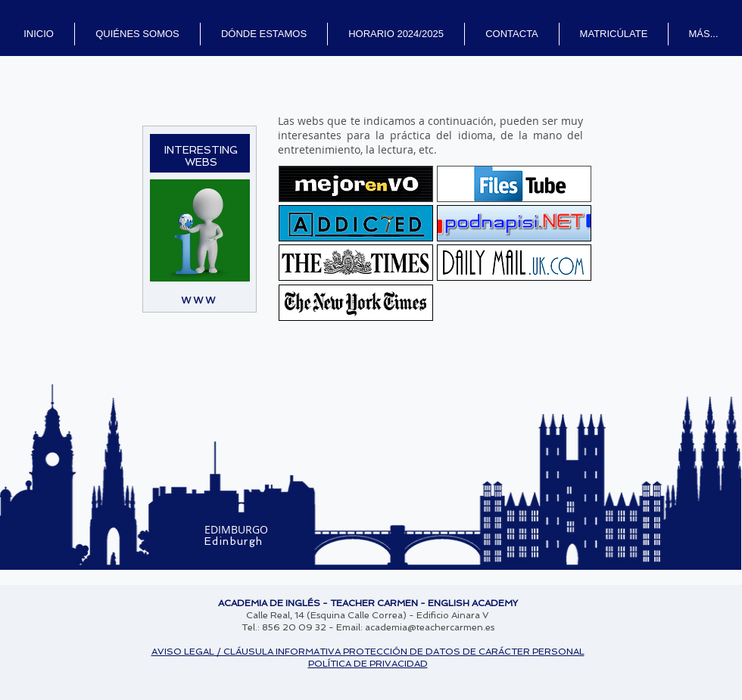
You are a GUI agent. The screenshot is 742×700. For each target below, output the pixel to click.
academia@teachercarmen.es (430, 627)
